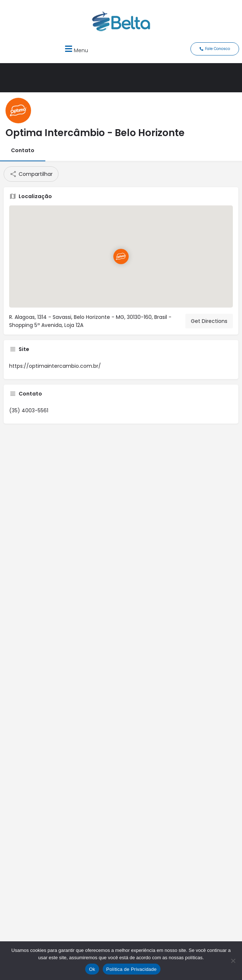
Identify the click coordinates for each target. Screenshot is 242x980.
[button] (75, 49)
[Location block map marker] (121, 257)
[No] (233, 961)
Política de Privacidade (132, 969)
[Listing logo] (18, 111)
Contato (23, 150)
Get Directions (209, 321)
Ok (92, 969)
